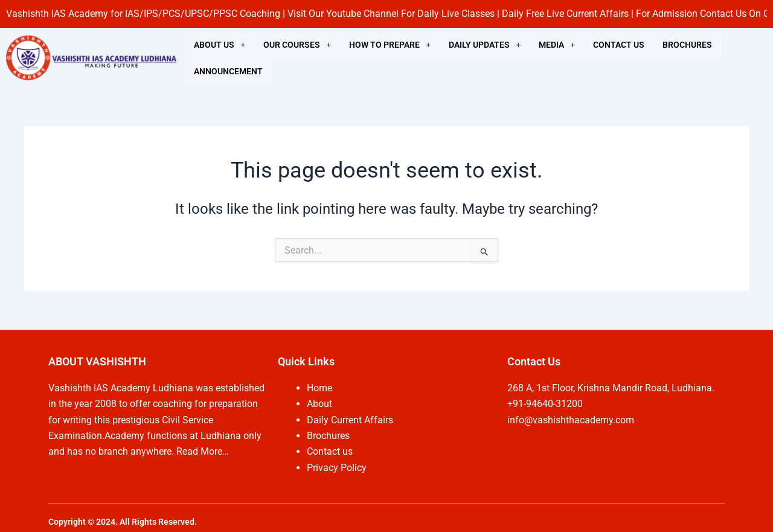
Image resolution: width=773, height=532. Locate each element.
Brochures (328, 436)
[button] (220, 45)
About (319, 404)
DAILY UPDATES (485, 45)
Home (319, 388)
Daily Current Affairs (350, 420)
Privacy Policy (337, 468)
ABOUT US (220, 45)
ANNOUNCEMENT (228, 71)
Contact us (330, 451)
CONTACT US (619, 45)
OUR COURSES (297, 45)
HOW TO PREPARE (390, 45)
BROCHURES (687, 45)
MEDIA (557, 45)
